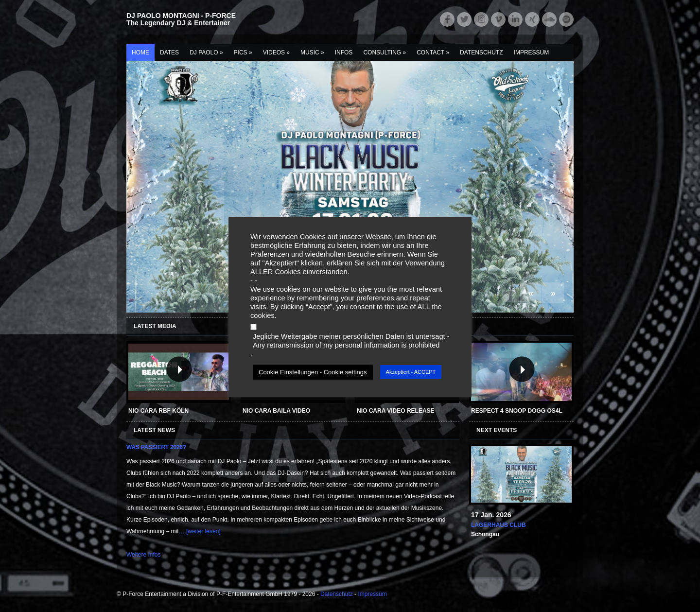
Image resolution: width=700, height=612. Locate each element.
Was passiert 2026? (156, 447)
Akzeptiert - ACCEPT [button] (411, 372)
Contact (433, 52)
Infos (344, 52)
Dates (169, 52)
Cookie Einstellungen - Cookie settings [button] (313, 372)
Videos (276, 52)
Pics (243, 52)
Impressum (532, 52)
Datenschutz (481, 52)
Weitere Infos (143, 555)
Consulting (385, 52)
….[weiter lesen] (200, 531)
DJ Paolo (206, 52)
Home (140, 52)
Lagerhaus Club (499, 525)
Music (312, 52)
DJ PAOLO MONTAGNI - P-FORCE (181, 16)
